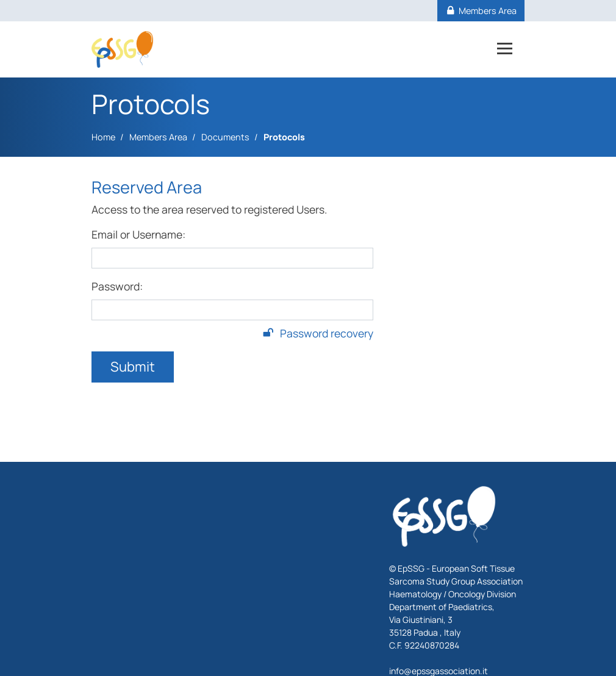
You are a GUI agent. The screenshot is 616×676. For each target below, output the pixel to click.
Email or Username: (138, 234)
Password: (117, 286)
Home (103, 137)
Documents (225, 137)
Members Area (158, 137)
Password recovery (318, 333)
